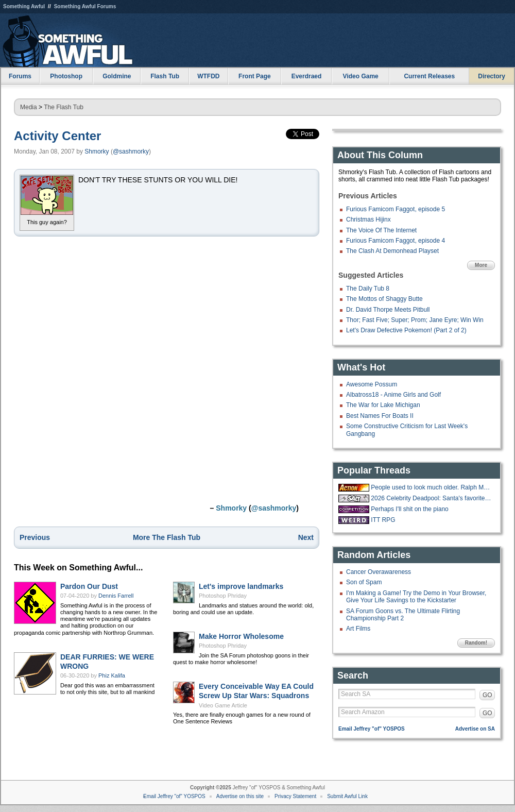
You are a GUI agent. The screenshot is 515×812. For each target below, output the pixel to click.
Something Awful (24, 6)
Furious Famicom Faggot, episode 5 (396, 209)
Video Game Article (223, 705)
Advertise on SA (475, 729)
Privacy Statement (295, 796)
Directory (492, 76)
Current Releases (429, 76)
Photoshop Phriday (223, 596)
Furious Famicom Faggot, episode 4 (396, 241)
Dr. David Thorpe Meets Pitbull (388, 310)
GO (487, 695)
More (481, 265)
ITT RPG (383, 520)
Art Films (358, 629)
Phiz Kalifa (112, 675)
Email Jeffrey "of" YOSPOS (372, 729)
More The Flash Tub (167, 537)
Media (29, 107)
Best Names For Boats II (380, 416)
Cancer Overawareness (379, 572)
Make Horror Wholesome (241, 636)
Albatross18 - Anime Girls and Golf (393, 395)
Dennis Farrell (116, 596)
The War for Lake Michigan (383, 405)
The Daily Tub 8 (368, 289)
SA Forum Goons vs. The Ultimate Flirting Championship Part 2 (403, 615)
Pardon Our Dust (89, 586)
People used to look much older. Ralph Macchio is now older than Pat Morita (432, 487)
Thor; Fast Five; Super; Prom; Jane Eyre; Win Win (415, 320)
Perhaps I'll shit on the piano (409, 509)
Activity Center (57, 136)
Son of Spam (364, 582)
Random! (476, 643)
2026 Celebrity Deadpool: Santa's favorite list (432, 498)
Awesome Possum (372, 384)
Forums (20, 76)
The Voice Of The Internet (381, 230)
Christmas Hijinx (368, 219)
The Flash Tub (64, 107)
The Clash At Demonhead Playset (392, 251)
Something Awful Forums (85, 6)
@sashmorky (131, 151)
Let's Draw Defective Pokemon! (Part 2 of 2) (406, 330)
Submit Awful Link (347, 796)
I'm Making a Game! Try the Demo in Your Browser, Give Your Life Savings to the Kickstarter (416, 597)
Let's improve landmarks (241, 586)
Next (306, 537)
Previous (35, 537)
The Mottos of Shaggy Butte (384, 299)
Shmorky (97, 151)
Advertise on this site (240, 796)
